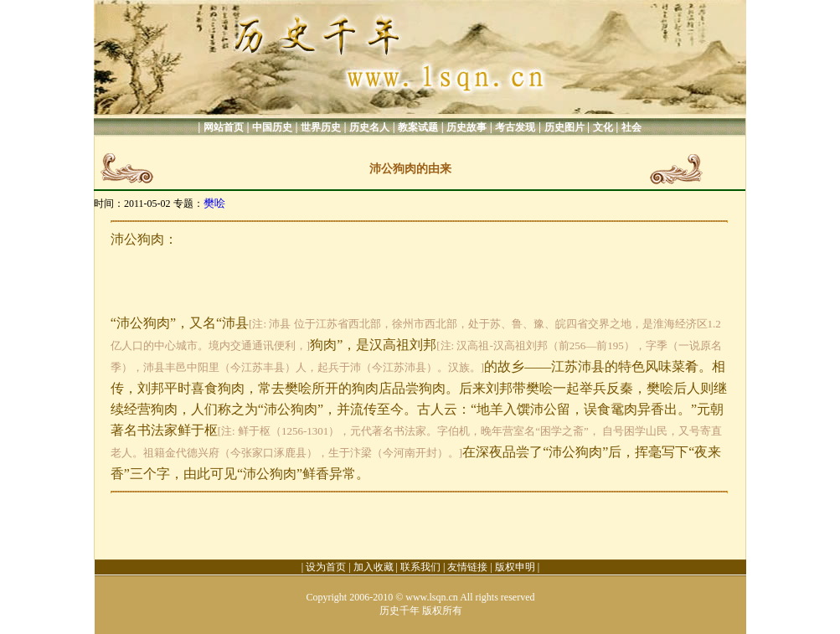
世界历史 (321, 127)
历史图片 (564, 127)
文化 (603, 127)
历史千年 (399, 611)
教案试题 (418, 127)
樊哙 (214, 203)
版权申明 (515, 567)
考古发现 (515, 127)
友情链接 (467, 567)
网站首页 (224, 127)
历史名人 (369, 127)
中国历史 (272, 127)
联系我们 (420, 567)
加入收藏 (374, 567)
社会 (631, 127)
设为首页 (326, 567)
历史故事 (466, 127)
